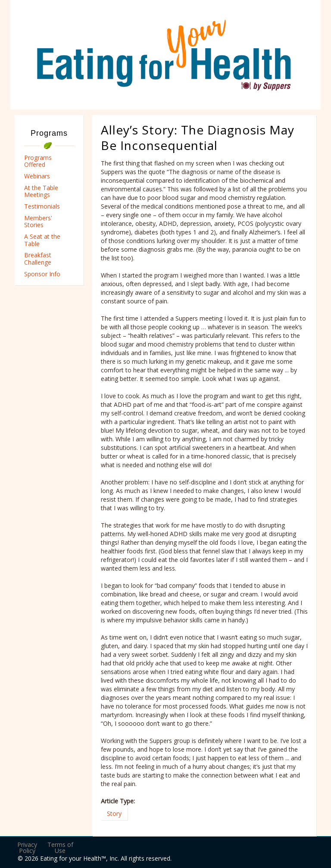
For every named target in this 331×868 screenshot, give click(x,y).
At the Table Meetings (41, 191)
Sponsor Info (42, 274)
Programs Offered (38, 161)
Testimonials (42, 206)
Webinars (37, 176)
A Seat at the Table (42, 240)
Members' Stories (38, 222)
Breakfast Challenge (38, 259)
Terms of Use (60, 848)
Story (114, 813)
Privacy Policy (27, 848)
